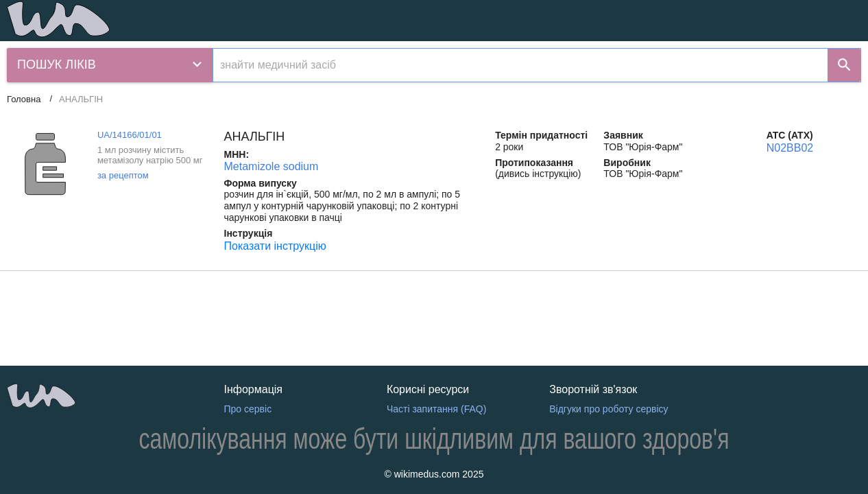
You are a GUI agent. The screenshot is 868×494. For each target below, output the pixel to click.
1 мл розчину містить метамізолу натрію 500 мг (150, 155)
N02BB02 (790, 148)
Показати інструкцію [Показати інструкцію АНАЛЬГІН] (275, 246)
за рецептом (123, 175)
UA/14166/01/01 (130, 135)
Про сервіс (248, 409)
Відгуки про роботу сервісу (608, 409)
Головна (24, 99)
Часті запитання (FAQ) (436, 409)
